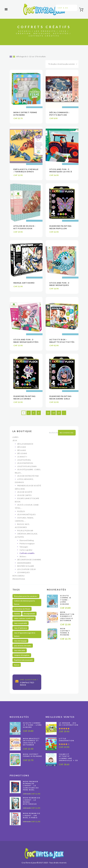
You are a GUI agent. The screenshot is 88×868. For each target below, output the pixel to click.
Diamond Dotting (27, 540)
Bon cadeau (19, 576)
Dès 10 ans (22, 453)
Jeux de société (25, 492)
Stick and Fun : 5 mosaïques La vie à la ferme (61, 172)
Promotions (19, 579)
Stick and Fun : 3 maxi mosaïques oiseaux (59, 285)
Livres (15, 437)
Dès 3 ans (21, 447)
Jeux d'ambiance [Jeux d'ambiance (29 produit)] (21, 628)
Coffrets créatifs (27, 553)
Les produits (45, 31)
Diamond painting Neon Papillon (60, 227)
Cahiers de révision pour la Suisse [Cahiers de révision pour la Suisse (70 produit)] (24, 602)
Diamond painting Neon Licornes (25, 397)
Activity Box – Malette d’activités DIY (62, 342)
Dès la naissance (25, 444)
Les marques (23, 572)
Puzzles (21, 511)
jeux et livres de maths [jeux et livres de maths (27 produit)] (23, 646)
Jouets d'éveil (24, 460)
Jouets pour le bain (27, 466)
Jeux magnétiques (26, 514)
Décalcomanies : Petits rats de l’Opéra (59, 115)
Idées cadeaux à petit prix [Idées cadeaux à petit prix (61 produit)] (24, 618)
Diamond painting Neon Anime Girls (60, 397)
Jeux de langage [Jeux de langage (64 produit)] (20, 641)
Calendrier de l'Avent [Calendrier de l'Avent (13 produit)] (22, 609)
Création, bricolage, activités (43, 33)
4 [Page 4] (39, 413)
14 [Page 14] (53, 413)
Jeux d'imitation (25, 463)
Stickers (23, 556)
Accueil (25, 31)
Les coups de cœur (26, 569)
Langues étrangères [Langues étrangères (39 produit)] (22, 655)
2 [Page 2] (29, 413)
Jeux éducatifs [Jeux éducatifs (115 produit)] (20, 650)
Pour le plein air (25, 531)
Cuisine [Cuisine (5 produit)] (17, 614)
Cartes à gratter (26, 550)
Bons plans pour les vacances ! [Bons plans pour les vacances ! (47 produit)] (26, 596)
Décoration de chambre (29, 560)
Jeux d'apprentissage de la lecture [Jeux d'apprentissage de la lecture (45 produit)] (25, 634)
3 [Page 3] (34, 413)
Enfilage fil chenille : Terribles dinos (26, 170)
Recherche (67, 433)
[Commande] (62, 64)
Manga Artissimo (24, 283)
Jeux (63, 31)
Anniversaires (24, 563)
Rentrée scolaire (26, 566)
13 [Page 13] (48, 413)
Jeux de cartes (24, 495)
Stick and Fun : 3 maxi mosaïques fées (26, 341)
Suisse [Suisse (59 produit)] (17, 665)
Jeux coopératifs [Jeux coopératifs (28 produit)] (21, 623)
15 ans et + (22, 457)
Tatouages (24, 547)
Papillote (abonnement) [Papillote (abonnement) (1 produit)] (23, 660)
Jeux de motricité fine (28, 476)
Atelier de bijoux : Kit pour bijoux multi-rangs (24, 228)
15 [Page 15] (59, 413)
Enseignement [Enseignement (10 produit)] (29, 614)
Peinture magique (27, 543)
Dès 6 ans (21, 450)
